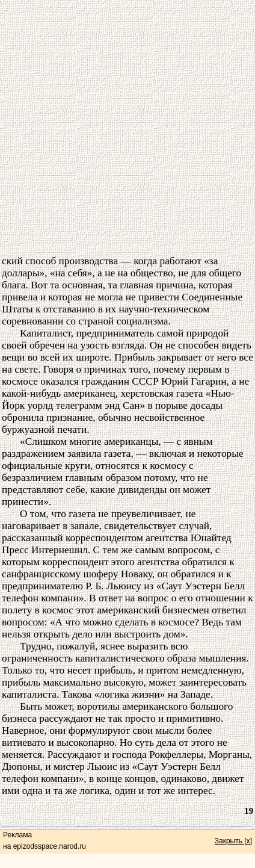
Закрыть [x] (233, 841)
